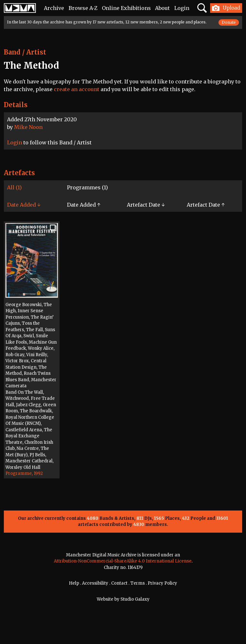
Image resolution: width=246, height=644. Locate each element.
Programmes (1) (87, 187)
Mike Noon (28, 127)
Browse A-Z (83, 8)
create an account (77, 89)
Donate (229, 22)
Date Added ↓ (24, 205)
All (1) (14, 187)
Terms (138, 583)
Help (74, 583)
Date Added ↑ (84, 205)
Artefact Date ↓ (146, 205)
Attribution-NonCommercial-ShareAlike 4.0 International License (123, 561)
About (162, 8)
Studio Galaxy (135, 599)
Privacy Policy (162, 583)
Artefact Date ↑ (206, 205)
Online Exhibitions (126, 8)
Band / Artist (25, 52)
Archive (54, 8)
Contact (119, 583)
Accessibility (95, 583)
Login (182, 8)
